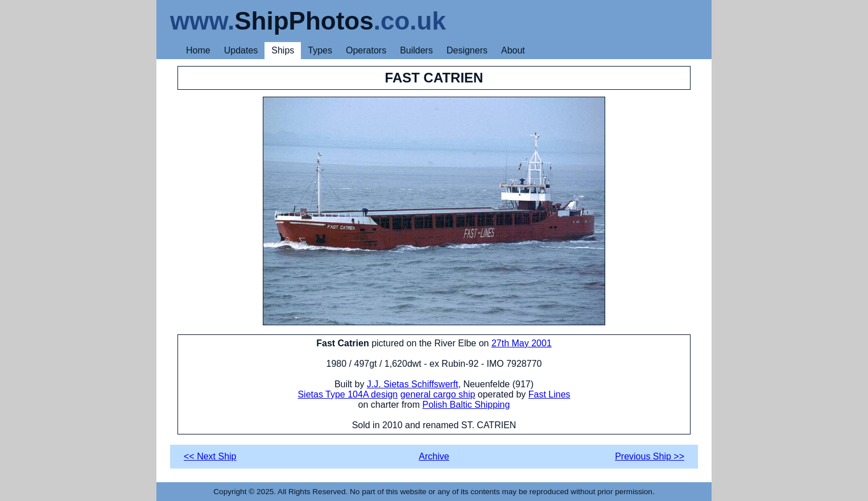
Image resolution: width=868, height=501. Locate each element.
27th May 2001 (522, 343)
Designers (467, 50)
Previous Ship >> (650, 456)
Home (198, 50)
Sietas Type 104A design (348, 394)
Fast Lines (549, 394)
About (513, 50)
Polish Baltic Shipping (466, 405)
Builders (416, 50)
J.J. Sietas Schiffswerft (413, 384)
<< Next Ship (210, 456)
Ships (283, 50)
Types (320, 50)
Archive (434, 456)
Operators (366, 50)
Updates (241, 50)
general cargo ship (438, 394)
